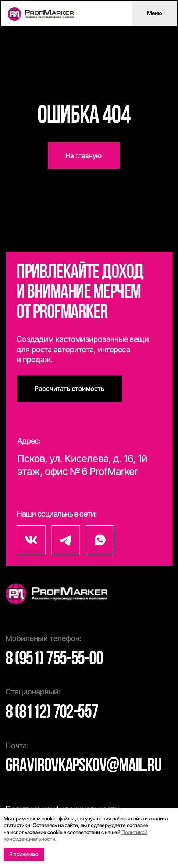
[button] (69, 389)
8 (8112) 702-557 (52, 713)
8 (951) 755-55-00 (54, 659)
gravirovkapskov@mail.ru (83, 766)
